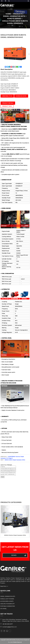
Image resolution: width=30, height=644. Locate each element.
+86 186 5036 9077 (7, 624)
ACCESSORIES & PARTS (7, 601)
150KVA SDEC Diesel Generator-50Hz (15, 460)
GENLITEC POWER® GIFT (7, 604)
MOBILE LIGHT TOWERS (7, 599)
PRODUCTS (18, 14)
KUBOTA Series (14, 19)
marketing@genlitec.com (10, 627)
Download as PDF (21, 96)
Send (3, 477)
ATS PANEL (3, 609)
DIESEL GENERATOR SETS (14, 16)
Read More (3, 586)
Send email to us (7, 96)
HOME (8, 14)
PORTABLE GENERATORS (8, 606)
